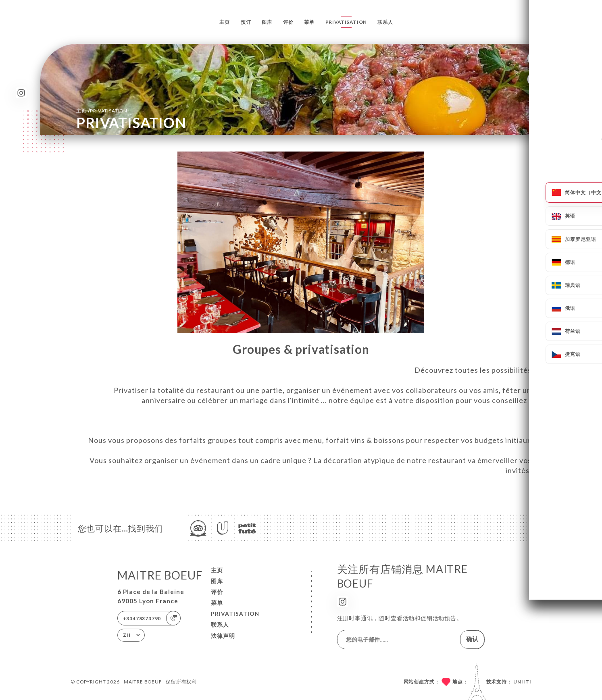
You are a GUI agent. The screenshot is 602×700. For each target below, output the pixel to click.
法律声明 (223, 636)
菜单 (309, 22)
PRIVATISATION (346, 22)
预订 (246, 22)
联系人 (385, 22)
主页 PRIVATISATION (102, 110)
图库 (267, 22)
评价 (288, 22)
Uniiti (522, 682)
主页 (225, 22)
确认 (472, 639)
